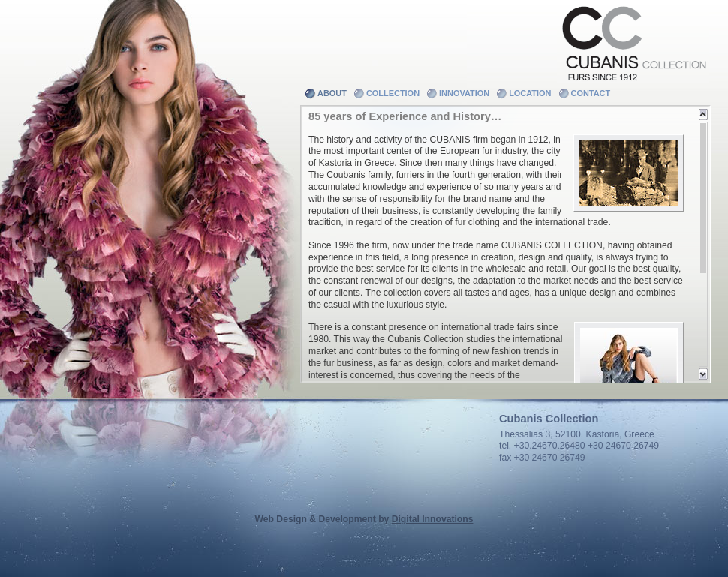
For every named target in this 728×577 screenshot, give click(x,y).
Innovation (464, 93)
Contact (591, 93)
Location (530, 93)
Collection (393, 93)
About (332, 93)
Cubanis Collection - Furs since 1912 (633, 41)
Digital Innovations (433, 519)
